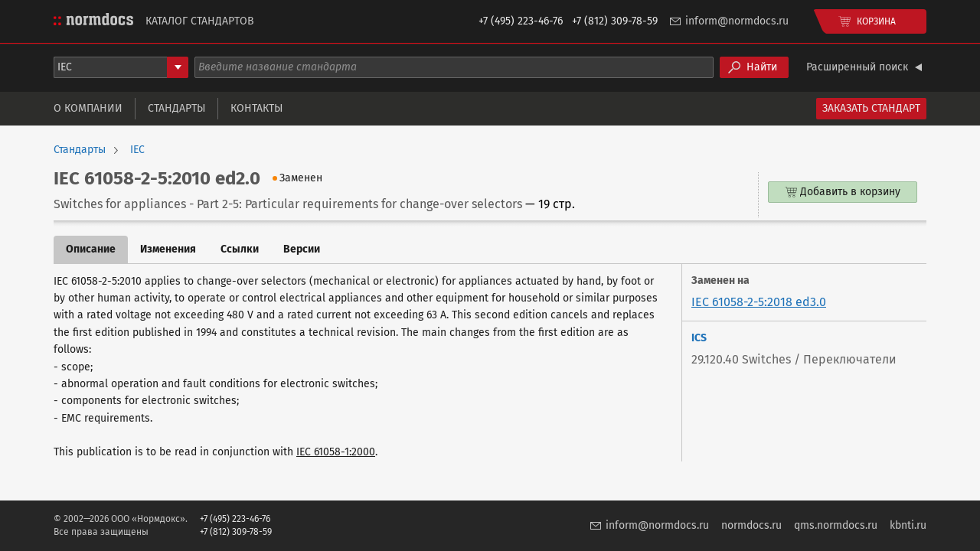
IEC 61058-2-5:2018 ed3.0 (759, 302)
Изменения (168, 249)
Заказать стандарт (871, 108)
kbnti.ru (908, 525)
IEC (137, 150)
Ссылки (240, 249)
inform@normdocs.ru (737, 21)
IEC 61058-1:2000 (336, 452)
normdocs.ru (751, 525)
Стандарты (176, 108)
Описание (91, 249)
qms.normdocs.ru (836, 525)
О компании (88, 108)
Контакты (256, 108)
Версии (302, 249)
